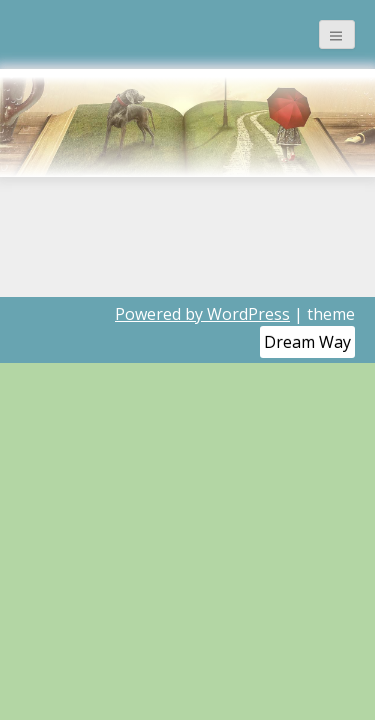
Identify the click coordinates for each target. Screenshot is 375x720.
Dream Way (307, 342)
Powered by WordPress (202, 314)
